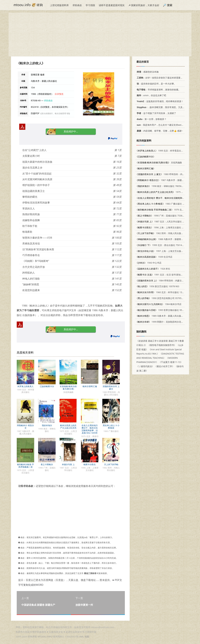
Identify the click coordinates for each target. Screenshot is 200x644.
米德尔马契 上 (68, 464)
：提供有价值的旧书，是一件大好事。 (156, 84)
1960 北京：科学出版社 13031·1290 (164, 292)
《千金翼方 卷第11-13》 (171, 362)
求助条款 (77, 5)
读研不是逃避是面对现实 (112, 5)
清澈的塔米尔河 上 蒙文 (111, 388)
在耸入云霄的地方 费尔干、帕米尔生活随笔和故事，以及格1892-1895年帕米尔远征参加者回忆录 (90, 432)
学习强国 (90, 5)
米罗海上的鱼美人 (25, 386)
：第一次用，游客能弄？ (151, 119)
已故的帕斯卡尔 (47, 386)
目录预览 (59, 94)
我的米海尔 (47, 425)
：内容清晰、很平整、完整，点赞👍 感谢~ (159, 131)
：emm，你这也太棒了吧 (151, 95)
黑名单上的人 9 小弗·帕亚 (111, 427)
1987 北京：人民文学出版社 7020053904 (165, 222)
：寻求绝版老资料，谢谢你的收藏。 (158, 90)
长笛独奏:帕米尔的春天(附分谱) (68, 388)
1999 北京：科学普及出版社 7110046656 (167, 151)
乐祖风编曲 (159, 162)
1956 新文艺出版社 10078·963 (157, 286)
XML (82, 637)
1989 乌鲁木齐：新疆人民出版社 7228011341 (166, 316)
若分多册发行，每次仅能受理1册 (55, 113)
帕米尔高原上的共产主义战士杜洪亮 (68, 427)
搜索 (170, 5)
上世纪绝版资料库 (59, 5)
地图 (87, 637)
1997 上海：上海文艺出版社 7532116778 (166, 251)
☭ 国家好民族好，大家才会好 (144, 5)
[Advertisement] (100, 35)
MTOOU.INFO (45, 637)
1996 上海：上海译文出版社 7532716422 (165, 227)
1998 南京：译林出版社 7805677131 (162, 186)
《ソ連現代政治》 (145, 366)
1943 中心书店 (149, 263)
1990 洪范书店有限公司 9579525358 (162, 298)
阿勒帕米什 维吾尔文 (25, 427)
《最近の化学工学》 (164, 366)
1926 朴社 (153, 269)
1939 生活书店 (154, 257)
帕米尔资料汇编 (90, 386)
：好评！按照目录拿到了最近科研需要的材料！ (162, 78)
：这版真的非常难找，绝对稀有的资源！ (160, 101)
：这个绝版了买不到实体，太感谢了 (156, 113)
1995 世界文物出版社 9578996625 (164, 310)
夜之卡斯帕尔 (47, 464)
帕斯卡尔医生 (90, 464)
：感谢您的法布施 (147, 72)
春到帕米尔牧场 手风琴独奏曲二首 (25, 466)
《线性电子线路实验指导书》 (162, 345)
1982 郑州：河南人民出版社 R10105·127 (166, 233)
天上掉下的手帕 (111, 464)
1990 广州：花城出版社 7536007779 (163, 216)
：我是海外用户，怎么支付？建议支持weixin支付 (162, 125)
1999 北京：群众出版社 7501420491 (162, 245)
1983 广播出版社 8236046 (163, 204)
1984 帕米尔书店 (159, 304)
